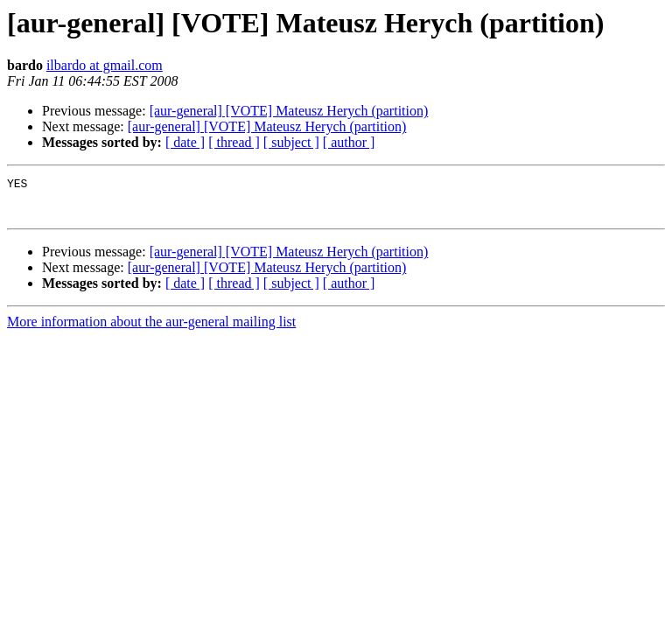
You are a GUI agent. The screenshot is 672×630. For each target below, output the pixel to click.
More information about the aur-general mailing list (151, 329)
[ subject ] (291, 142)
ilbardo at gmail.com (105, 65)
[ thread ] (234, 142)
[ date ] (185, 142)
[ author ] (349, 142)
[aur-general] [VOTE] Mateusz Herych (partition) (289, 111)
